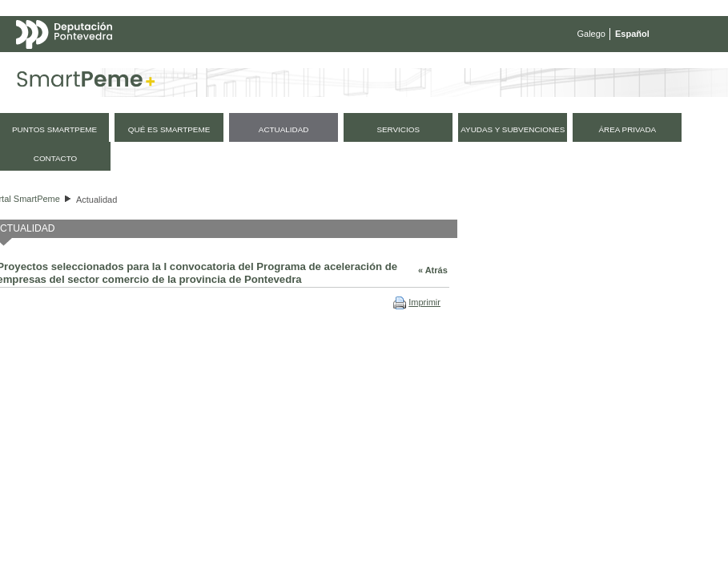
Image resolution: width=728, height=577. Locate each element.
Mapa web (174, 66)
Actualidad (97, 200)
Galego (591, 34)
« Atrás (433, 270)
